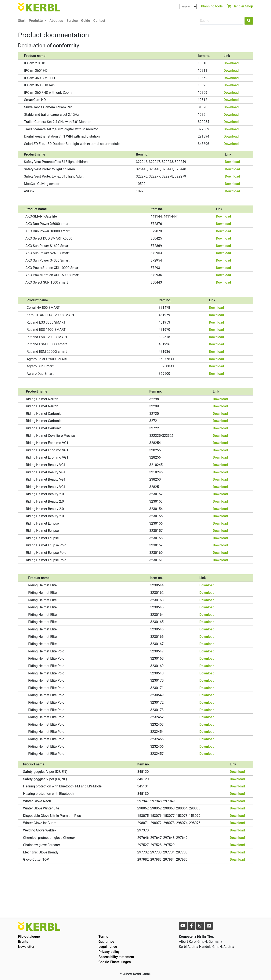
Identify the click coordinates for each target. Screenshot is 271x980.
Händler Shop (240, 6)
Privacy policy (109, 952)
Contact (99, 21)
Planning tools (212, 6)
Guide (86, 21)
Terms (103, 937)
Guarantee (106, 942)
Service (72, 21)
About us (56, 21)
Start (22, 21)
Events (23, 942)
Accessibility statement (116, 957)
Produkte (36, 21)
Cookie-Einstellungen (115, 962)
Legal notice (108, 947)
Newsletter (26, 947)
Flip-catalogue (29, 937)
